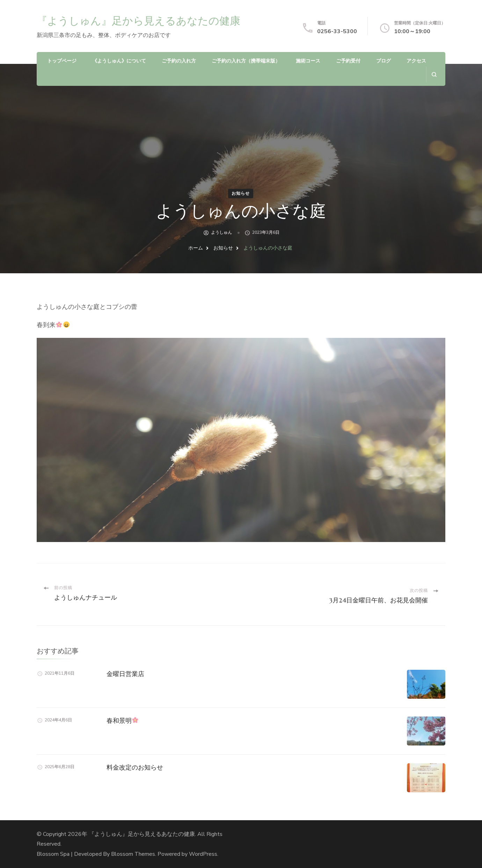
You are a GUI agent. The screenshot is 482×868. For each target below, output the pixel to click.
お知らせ (241, 193)
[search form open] (434, 75)
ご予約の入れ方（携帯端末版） (246, 61)
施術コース (308, 61)
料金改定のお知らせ (135, 767)
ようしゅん (221, 232)
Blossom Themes (133, 854)
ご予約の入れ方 (179, 61)
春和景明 (122, 721)
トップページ (62, 61)
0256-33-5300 (337, 31)
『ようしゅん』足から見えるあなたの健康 (138, 21)
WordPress (203, 854)
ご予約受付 (348, 61)
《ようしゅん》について (119, 61)
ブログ (384, 61)
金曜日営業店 (125, 674)
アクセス (416, 61)
